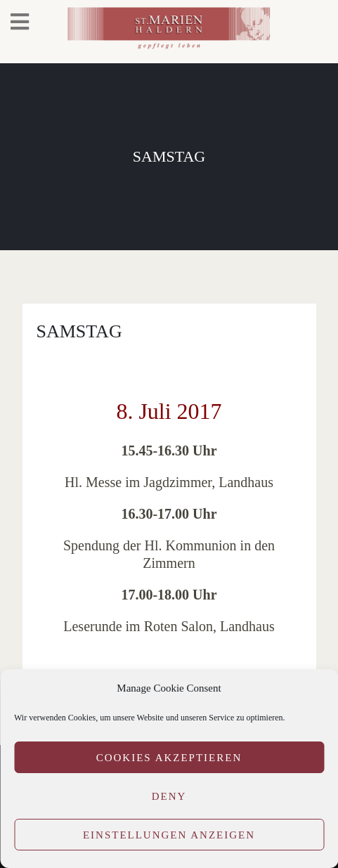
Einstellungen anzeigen (169, 835)
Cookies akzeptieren (169, 758)
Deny (169, 796)
